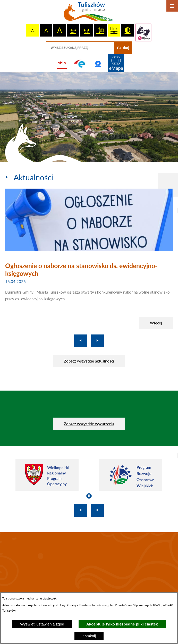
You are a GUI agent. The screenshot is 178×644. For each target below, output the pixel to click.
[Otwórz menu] (172, 6)
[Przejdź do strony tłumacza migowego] (143, 32)
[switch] (73, 30)
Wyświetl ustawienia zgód (42, 624)
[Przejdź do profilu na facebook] (98, 63)
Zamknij (89, 636)
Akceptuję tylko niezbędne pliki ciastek (122, 624)
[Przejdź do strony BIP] (62, 63)
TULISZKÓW (89, 567)
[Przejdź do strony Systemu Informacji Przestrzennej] (116, 63)
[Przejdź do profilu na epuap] (80, 63)
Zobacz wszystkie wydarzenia (89, 424)
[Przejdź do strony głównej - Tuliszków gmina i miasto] (89, 13)
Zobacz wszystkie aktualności (89, 361)
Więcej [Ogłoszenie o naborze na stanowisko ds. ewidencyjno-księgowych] (156, 323)
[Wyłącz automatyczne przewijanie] (89, 496)
